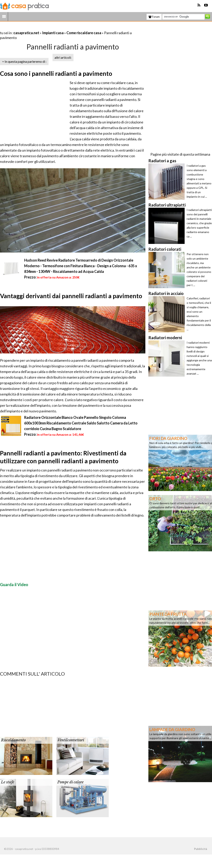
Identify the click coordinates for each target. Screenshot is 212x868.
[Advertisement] (47, 28)
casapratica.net (26, 33)
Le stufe (8, 782)
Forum (154, 17)
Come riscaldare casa (84, 33)
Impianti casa (53, 33)
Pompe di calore (70, 782)
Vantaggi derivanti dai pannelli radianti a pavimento (71, 296)
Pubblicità (201, 849)
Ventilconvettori (71, 740)
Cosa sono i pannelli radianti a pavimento (56, 73)
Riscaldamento (13, 740)
